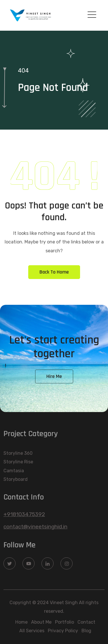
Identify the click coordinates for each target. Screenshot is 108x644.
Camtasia (14, 471)
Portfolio (65, 622)
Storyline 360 (18, 453)
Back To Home (54, 272)
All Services (32, 631)
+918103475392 (24, 514)
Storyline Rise (18, 462)
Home (21, 622)
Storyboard (16, 479)
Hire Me (54, 376)
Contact (86, 622)
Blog (86, 631)
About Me (41, 622)
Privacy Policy (63, 631)
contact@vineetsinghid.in (35, 527)
